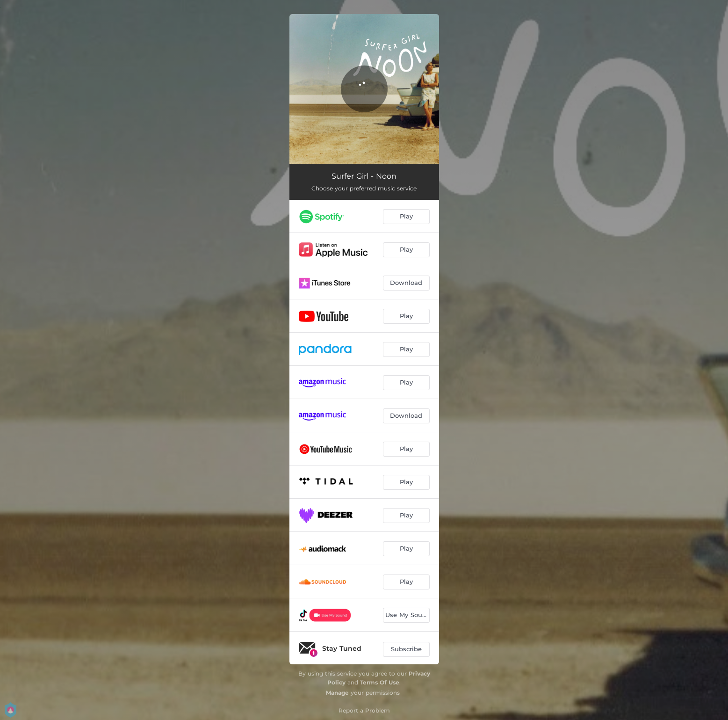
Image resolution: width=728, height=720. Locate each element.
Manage (337, 693)
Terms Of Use (380, 682)
